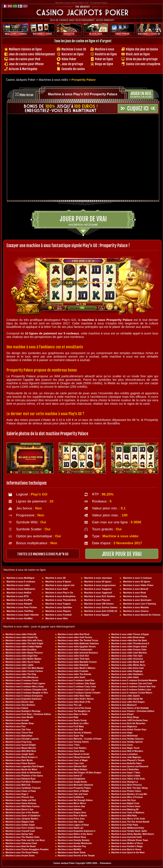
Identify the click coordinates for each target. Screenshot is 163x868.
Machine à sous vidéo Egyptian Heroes (77, 647)
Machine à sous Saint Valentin (23, 615)
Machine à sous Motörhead (124, 736)
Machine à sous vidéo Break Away (128, 637)
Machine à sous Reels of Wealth (73, 791)
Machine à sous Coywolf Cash (20, 831)
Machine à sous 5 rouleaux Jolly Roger (77, 683)
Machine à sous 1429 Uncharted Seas (130, 720)
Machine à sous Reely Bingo (125, 717)
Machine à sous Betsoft (136, 589)
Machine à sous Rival (134, 593)
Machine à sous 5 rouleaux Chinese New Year (133, 687)
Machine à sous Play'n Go (59, 593)
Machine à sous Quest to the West (128, 853)
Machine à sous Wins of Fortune (127, 797)
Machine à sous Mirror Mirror (72, 803)
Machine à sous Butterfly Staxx (127, 763)
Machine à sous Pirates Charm (126, 791)
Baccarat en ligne (72, 54)
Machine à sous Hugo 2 (17, 794)
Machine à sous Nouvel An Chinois (142, 615)
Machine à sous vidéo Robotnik (73, 665)
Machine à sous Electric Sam (20, 702)
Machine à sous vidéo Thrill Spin (74, 659)
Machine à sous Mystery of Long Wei (129, 794)
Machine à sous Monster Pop (72, 846)
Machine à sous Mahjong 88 (125, 809)
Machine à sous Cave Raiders (72, 748)
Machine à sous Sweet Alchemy (21, 803)
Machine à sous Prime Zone (71, 819)
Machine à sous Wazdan (136, 607)
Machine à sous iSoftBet (20, 618)
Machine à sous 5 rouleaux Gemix (22, 680)
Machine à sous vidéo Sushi (71, 677)
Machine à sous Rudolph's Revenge (23, 711)
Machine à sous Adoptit (19, 604)
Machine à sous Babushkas (19, 736)
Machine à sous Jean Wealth (19, 717)
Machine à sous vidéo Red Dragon (128, 702)
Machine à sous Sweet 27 (70, 776)
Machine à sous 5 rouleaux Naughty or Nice (27, 693)
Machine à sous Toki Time (18, 730)
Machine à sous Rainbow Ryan (21, 779)
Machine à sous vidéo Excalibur (21, 650)
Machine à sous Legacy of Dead (73, 825)
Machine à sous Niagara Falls (20, 822)
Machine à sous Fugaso (58, 604)
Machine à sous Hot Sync (124, 800)
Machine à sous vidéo (18, 585)
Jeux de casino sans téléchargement (32, 54)
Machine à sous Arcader (17, 720)
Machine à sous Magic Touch (125, 748)
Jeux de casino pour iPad (25, 59)
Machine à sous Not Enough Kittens (75, 800)
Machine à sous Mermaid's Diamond (75, 785)
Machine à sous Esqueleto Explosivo (23, 699)
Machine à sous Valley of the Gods (128, 779)
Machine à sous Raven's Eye (19, 809)
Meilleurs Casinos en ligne (25, 49)
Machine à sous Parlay (135, 596)
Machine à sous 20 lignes (98, 582)
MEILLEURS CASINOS (16, 34)
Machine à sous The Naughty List (74, 711)
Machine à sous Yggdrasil (98, 593)
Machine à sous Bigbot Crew (125, 803)
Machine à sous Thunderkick (61, 600)
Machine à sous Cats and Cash (73, 794)
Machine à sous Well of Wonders (127, 751)
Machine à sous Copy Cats (71, 763)
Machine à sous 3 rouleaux (137, 578)
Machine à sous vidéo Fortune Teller (129, 650)
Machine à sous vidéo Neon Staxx (74, 696)
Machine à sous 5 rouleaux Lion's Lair (76, 690)
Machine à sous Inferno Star (71, 806)
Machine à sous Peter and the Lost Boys (25, 840)
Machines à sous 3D (74, 49)
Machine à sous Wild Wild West (21, 751)
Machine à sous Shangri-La (125, 782)
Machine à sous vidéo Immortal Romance (78, 653)
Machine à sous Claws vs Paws (21, 791)
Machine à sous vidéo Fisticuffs (21, 634)
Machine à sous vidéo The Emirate (75, 674)
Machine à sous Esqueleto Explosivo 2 (77, 831)
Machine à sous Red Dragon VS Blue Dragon (80, 773)
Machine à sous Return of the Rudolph (130, 708)
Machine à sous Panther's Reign (127, 846)
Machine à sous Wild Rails (124, 816)
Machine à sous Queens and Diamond (130, 766)
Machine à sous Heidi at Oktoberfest (23, 773)
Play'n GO (39, 494)
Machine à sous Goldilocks (71, 797)
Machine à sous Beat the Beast (21, 846)
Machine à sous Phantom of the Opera (24, 776)
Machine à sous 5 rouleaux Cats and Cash (132, 683)
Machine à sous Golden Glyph (20, 825)
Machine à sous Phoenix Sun (20, 797)
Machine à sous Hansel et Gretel (74, 754)
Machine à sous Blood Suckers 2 (22, 757)
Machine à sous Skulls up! (71, 828)
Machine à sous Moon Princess (127, 785)
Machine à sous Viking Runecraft (74, 757)
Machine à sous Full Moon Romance (23, 782)
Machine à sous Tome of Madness (128, 813)
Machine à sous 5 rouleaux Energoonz (24, 696)
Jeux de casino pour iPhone (26, 64)
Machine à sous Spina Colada (126, 776)
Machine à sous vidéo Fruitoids (73, 671)
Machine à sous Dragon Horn (72, 813)
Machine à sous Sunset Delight (21, 745)
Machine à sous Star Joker (71, 822)
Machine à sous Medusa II (124, 705)
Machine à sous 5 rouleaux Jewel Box (76, 680)
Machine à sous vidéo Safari (125, 677)
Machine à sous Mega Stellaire (73, 770)
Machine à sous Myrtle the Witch (21, 770)
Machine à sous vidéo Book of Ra (74, 702)
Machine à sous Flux (16, 727)
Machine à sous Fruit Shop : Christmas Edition (28, 714)
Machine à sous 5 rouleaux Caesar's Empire (79, 693)
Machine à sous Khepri (123, 714)
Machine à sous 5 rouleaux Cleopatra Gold (26, 690)
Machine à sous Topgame (98, 589)
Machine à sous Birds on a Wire (73, 723)
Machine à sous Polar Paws (125, 825)
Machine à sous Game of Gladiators (23, 816)
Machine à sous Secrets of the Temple (76, 856)
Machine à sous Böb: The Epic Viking (129, 788)
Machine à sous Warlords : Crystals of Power (80, 739)
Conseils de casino (73, 69)
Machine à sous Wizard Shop (72, 837)
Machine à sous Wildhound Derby (128, 828)
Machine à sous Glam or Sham (73, 714)
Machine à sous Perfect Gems (126, 806)
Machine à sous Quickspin (137, 600)
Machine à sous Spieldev (59, 607)
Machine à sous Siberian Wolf (72, 766)
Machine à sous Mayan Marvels (21, 748)
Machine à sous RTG (18, 596)
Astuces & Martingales (23, 69)
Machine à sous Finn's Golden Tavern (24, 828)
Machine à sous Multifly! (70, 849)
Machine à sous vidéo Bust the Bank (129, 640)
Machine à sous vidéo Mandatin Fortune (77, 662)
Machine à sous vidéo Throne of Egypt (130, 634)
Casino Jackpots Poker (21, 80)
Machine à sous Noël (56, 589)
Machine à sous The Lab (70, 705)
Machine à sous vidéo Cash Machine (129, 653)
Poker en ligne (104, 59)
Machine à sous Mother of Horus (127, 843)
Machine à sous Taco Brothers (20, 705)
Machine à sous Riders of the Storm (75, 834)
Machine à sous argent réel (60, 585)
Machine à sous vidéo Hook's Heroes (76, 699)
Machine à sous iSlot (56, 618)
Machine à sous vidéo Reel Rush (74, 634)
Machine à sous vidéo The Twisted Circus (78, 640)
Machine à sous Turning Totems (73, 742)
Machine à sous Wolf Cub (18, 785)
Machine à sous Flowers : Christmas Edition (133, 711)
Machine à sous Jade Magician (126, 757)
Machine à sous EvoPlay (20, 600)
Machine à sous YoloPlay (20, 611)
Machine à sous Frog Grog (18, 742)
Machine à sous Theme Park (19, 733)
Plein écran (26, 95)
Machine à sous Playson (97, 600)
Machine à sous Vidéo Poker (138, 585)
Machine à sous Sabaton (70, 809)
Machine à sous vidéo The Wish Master (25, 668)
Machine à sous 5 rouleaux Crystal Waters (132, 693)
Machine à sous (105, 49)
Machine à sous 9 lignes (58, 582)
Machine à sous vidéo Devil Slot (73, 656)
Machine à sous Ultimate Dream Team (130, 840)
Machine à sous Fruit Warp (71, 727)
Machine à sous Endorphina (60, 596)
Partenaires (106, 863)
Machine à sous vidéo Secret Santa (23, 662)
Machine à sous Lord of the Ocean (75, 708)
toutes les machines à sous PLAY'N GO (43, 554)
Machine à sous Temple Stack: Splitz (129, 831)
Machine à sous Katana (17, 708)
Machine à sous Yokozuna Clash (21, 843)
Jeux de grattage (72, 64)
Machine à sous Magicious (124, 727)
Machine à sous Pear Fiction (22, 607)
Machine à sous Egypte (97, 615)
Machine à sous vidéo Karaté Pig (22, 637)
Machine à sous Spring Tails (19, 834)
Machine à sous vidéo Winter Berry (128, 665)
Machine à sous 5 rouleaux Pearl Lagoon (25, 683)
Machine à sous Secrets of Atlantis (75, 733)
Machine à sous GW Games (99, 604)
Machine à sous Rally (68, 717)
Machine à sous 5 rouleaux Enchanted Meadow (134, 680)
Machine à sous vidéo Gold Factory (75, 637)
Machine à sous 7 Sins (69, 745)
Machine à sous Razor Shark (72, 853)
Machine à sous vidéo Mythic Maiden (23, 659)
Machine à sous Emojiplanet (72, 779)
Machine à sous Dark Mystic (19, 760)
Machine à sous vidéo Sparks (126, 696)
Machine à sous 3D (55, 578)
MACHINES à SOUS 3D (149, 34)
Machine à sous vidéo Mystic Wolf (128, 662)
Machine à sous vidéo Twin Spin (127, 656)
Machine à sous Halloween (21, 589)
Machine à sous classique (98, 578)
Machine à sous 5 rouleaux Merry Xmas (25, 687)
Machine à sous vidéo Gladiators (127, 674)
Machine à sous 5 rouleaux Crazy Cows (77, 687)
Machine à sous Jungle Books (72, 782)
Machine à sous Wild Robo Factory (23, 806)
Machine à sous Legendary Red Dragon (25, 766)
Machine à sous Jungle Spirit (20, 754)
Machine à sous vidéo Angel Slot (21, 656)
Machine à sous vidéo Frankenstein (75, 650)
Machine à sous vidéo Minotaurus (22, 677)
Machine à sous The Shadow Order (23, 837)
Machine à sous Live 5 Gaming (139, 604)
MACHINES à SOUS (42, 34)
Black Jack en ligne (138, 54)
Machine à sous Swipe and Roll (21, 800)
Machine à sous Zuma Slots (71, 751)
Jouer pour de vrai (83, 219)
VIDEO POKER (122, 34)
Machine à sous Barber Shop (20, 723)
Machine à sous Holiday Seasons (127, 739)
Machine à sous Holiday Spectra (127, 742)
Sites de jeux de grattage (142, 59)
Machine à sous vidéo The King (21, 674)
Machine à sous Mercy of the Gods (128, 819)
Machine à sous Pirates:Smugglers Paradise (27, 849)
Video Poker (69, 59)
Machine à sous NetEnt (19, 593)
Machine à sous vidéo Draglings (127, 671)
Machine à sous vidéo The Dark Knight (24, 644)
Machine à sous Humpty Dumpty (74, 840)
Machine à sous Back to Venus (126, 849)
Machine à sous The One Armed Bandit (130, 822)
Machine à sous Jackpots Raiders (22, 819)
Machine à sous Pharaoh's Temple (128, 760)
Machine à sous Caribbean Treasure (23, 788)
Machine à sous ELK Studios (100, 596)
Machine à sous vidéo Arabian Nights (24, 647)
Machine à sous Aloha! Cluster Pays (129, 730)
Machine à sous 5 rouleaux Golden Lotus (131, 690)
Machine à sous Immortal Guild (127, 837)
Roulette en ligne (106, 54)
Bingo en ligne (104, 64)
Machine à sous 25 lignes (137, 582)
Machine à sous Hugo (122, 733)
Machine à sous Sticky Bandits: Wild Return (133, 834)
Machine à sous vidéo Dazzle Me (127, 699)
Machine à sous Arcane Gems (20, 856)
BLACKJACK (96, 34)
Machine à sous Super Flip (71, 736)
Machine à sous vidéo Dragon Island (129, 647)
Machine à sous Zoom (122, 745)
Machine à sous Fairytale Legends (22, 739)
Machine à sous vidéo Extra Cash (128, 668)
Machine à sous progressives (100, 585)
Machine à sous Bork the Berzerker (128, 723)
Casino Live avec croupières (143, 64)
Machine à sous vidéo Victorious (127, 659)
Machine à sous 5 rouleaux (21, 582)
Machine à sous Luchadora (124, 754)
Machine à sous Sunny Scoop (72, 720)
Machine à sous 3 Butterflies (125, 770)
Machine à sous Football (58, 615)
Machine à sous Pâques (58, 611)
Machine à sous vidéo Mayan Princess (24, 653)
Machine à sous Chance (136, 611)
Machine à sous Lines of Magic (73, 760)
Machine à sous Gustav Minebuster (75, 843)
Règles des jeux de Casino (142, 49)
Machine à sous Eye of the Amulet (22, 813)
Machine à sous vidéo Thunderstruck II (130, 644)
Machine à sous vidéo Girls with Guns (24, 640)
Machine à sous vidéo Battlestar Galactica (78, 644)
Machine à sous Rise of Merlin (72, 816)
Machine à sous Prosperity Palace (74, 788)
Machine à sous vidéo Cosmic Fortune (24, 671)
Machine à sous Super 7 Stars (126, 773)
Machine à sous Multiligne (21, 578)
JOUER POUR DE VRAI (122, 554)
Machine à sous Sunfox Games (101, 607)
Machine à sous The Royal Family (22, 853)
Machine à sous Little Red (70, 730)
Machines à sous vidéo (53, 80)
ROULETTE (69, 34)
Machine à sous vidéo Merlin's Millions (77, 668)
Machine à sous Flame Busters (21, 763)
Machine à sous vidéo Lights (19, 665)
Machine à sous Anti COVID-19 (101, 611)
